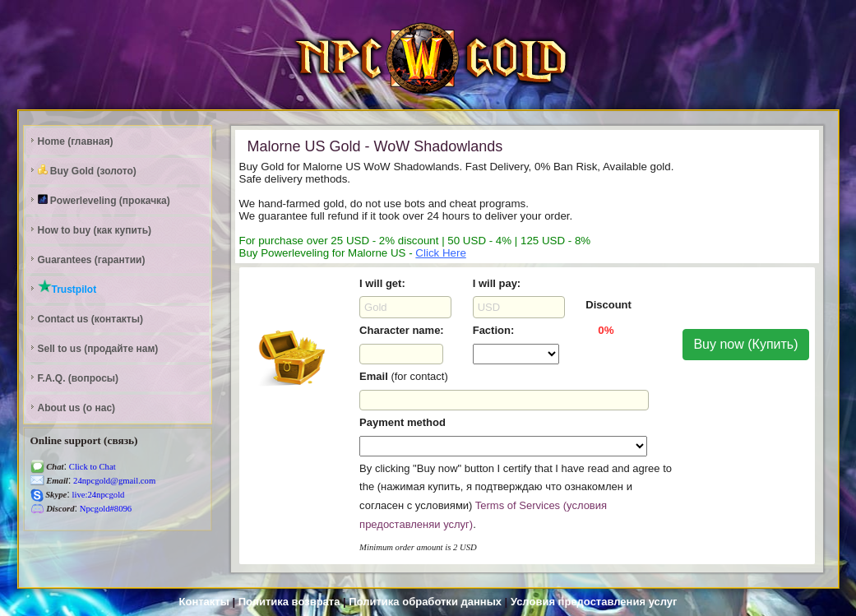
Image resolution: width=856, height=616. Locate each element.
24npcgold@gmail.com (113, 481)
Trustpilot (67, 287)
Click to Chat (91, 467)
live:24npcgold (97, 495)
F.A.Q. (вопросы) (79, 378)
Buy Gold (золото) (87, 171)
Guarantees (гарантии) (92, 260)
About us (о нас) (77, 408)
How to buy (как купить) (95, 230)
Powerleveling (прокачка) (104, 200)
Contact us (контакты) (90, 319)
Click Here (440, 253)
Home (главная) (76, 141)
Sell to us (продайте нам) (98, 349)
